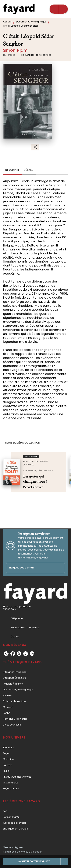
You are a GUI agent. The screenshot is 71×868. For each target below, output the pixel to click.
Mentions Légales (13, 847)
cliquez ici (42, 558)
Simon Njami (16, 50)
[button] (36, 55)
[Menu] (59, 9)
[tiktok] (26, 654)
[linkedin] (32, 654)
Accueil (7, 22)
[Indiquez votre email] (31, 568)
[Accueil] (19, 9)
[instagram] (6, 654)
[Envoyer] (60, 568)
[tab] (12, 170)
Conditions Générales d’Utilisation (23, 852)
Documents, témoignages (31, 22)
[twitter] (19, 654)
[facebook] (13, 654)
